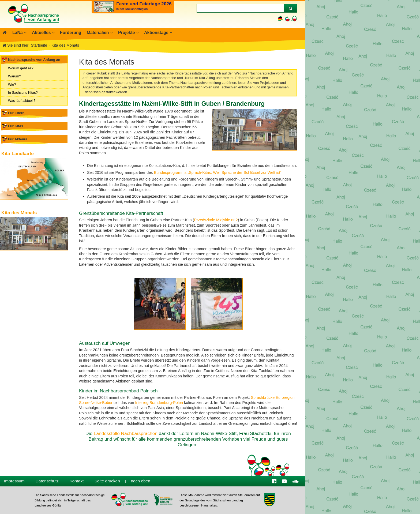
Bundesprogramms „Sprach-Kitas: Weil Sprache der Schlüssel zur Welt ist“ (218, 172)
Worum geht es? (21, 68)
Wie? (12, 84)
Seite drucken (107, 481)
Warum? (14, 76)
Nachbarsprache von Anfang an (34, 60)
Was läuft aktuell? (22, 101)
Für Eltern (16, 113)
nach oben (140, 481)
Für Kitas (16, 126)
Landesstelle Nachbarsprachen (126, 433)
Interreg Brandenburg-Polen (159, 403)
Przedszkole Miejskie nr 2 (216, 220)
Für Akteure (18, 139)
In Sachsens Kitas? (23, 93)
